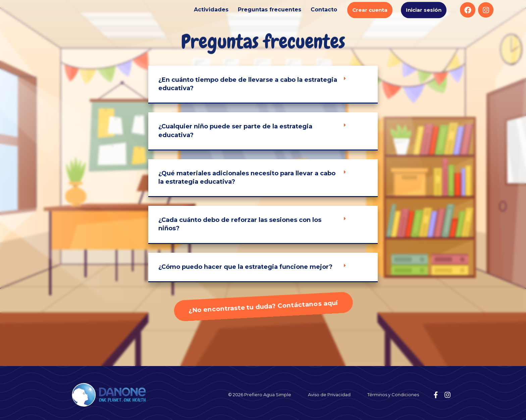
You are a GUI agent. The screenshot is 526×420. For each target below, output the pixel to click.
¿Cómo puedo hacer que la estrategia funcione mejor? (245, 267)
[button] (263, 85)
